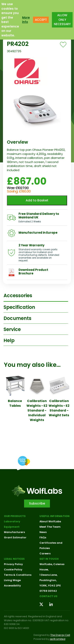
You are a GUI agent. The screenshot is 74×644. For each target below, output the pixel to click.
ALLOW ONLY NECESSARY (62, 20)
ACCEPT (41, 20)
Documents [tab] (17, 318)
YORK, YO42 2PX (50, 586)
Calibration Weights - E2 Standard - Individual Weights (37, 410)
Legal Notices (14, 559)
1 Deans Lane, (48, 575)
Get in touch (49, 559)
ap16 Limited (58, 639)
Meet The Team (50, 527)
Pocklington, (48, 580)
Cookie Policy (13, 570)
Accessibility (12, 586)
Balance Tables (15, 403)
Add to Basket (37, 200)
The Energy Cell (60, 635)
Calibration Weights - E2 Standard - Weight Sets (59, 408)
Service (12, 329)
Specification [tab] (19, 307)
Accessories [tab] (18, 295)
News (43, 532)
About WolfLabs (50, 521)
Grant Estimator (15, 537)
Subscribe (37, 503)
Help (9, 340)
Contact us (48, 596)
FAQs (43, 537)
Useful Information (54, 516)
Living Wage (12, 580)
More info (26, 20)
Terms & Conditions (18, 575)
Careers (45, 553)
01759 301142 (48, 591)
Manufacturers (14, 532)
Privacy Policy (13, 564)
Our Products (15, 516)
